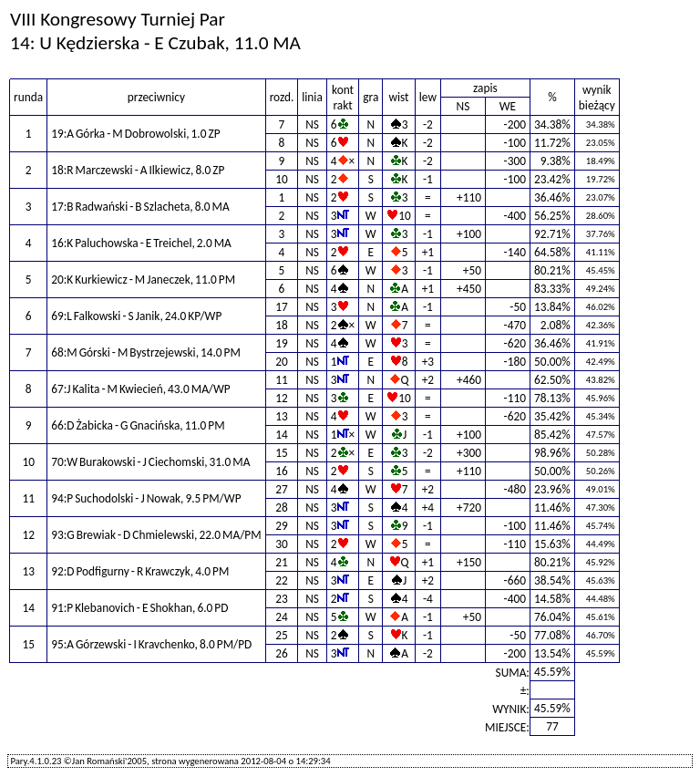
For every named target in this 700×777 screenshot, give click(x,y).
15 (282, 453)
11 (282, 380)
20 (282, 362)
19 (282, 343)
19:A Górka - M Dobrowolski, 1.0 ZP (135, 134)
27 (282, 489)
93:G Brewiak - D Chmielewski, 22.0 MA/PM (156, 535)
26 (282, 653)
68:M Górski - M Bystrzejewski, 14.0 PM (146, 352)
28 (282, 508)
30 (282, 544)
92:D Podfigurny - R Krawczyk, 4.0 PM (140, 571)
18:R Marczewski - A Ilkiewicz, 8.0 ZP (138, 170)
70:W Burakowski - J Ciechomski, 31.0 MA (150, 462)
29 (282, 526)
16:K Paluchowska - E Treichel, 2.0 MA (141, 243)
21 (282, 562)
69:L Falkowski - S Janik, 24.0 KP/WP (136, 316)
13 (282, 416)
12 (282, 398)
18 (282, 325)
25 (282, 635)
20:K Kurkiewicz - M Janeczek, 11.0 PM (143, 280)
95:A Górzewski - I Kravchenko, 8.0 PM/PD (151, 644)
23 (282, 599)
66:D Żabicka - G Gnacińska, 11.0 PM (138, 425)
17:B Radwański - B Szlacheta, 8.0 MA (140, 207)
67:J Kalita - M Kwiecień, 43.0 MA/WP (141, 389)
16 (282, 471)
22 (282, 580)
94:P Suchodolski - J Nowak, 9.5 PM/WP (146, 498)
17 (282, 307)
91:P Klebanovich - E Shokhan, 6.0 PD (139, 608)
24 (282, 617)
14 (282, 435)
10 (282, 179)
